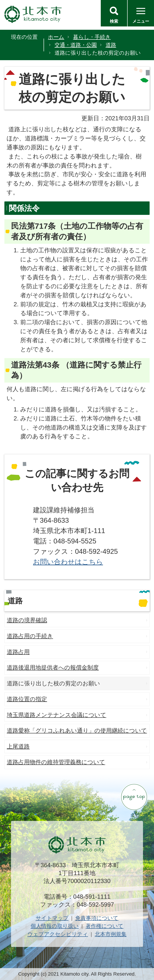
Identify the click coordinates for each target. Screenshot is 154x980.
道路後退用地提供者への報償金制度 (53, 668)
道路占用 (18, 652)
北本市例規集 (111, 934)
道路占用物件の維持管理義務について (56, 762)
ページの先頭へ (134, 797)
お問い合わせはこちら (68, 562)
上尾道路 (18, 746)
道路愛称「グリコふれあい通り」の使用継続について (77, 731)
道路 (111, 45)
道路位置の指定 (27, 699)
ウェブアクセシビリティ (58, 934)
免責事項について (97, 918)
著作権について (104, 926)
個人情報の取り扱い (55, 926)
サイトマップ (52, 918)
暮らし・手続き (92, 37)
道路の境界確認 (27, 620)
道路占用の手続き (30, 636)
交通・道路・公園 (76, 45)
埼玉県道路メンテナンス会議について (57, 715)
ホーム (56, 37)
